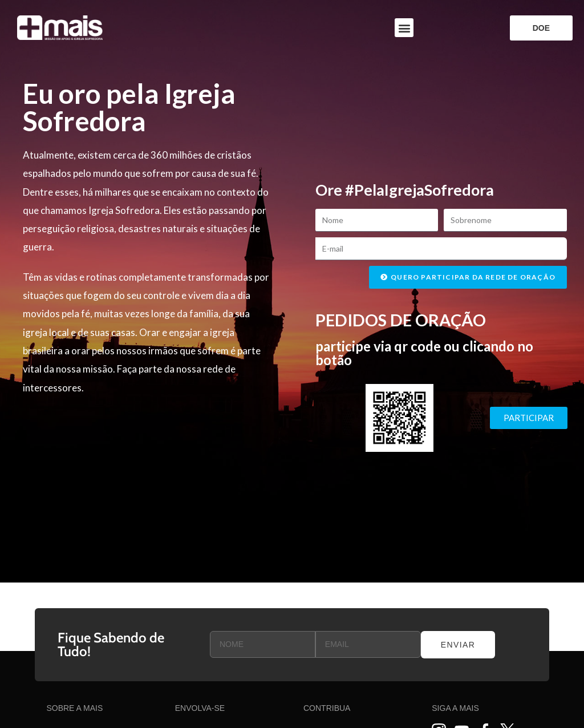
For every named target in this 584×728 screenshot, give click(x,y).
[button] (404, 28)
